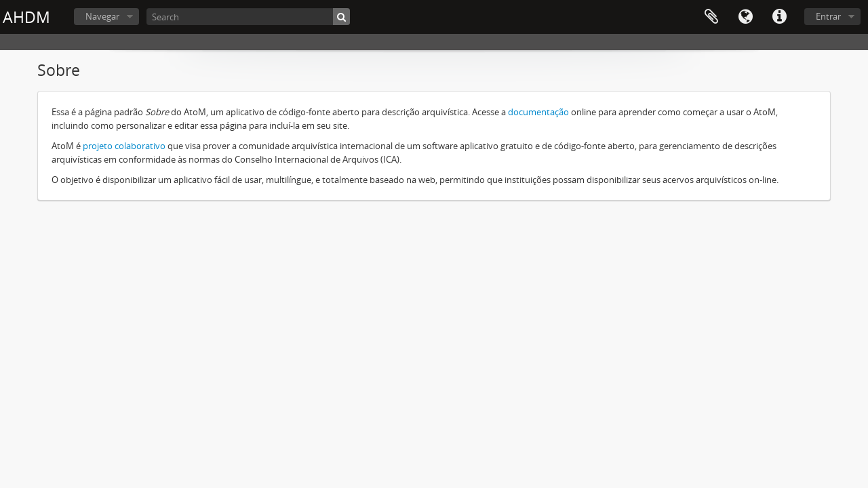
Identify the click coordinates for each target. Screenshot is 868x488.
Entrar (828, 16)
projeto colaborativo (124, 146)
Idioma (745, 17)
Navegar (102, 16)
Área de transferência (711, 17)
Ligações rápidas (779, 17)
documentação (538, 112)
